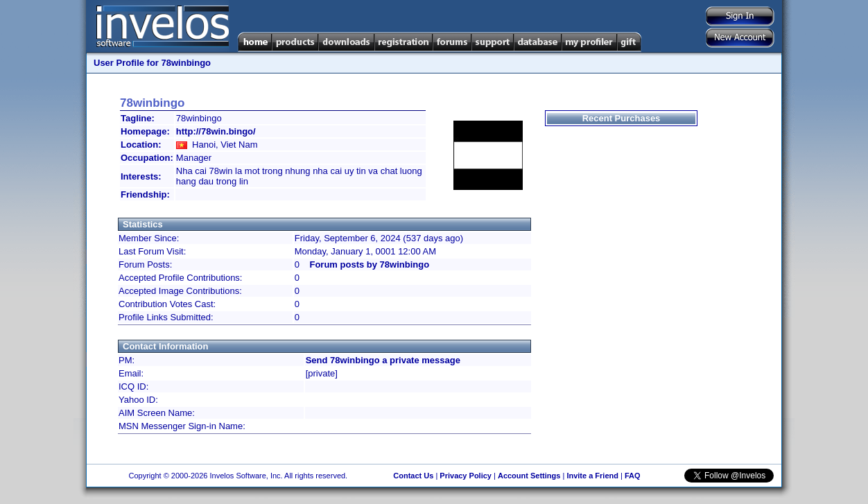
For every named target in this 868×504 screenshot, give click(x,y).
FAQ (633, 476)
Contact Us (413, 476)
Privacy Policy (466, 476)
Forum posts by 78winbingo (369, 264)
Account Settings (529, 476)
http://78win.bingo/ (216, 131)
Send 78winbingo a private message (383, 360)
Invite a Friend (592, 476)
